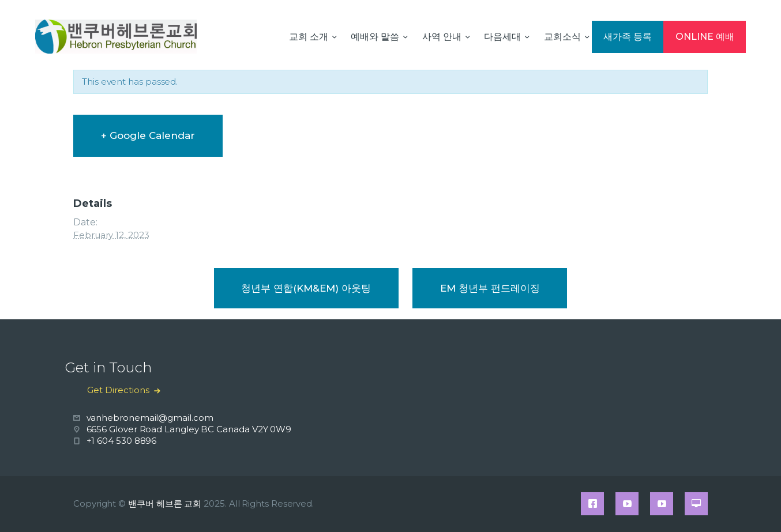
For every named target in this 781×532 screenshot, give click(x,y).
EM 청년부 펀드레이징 (490, 288)
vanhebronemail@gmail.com (150, 418)
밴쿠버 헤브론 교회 (165, 503)
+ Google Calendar (148, 135)
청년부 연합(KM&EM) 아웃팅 (306, 288)
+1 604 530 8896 (122, 441)
